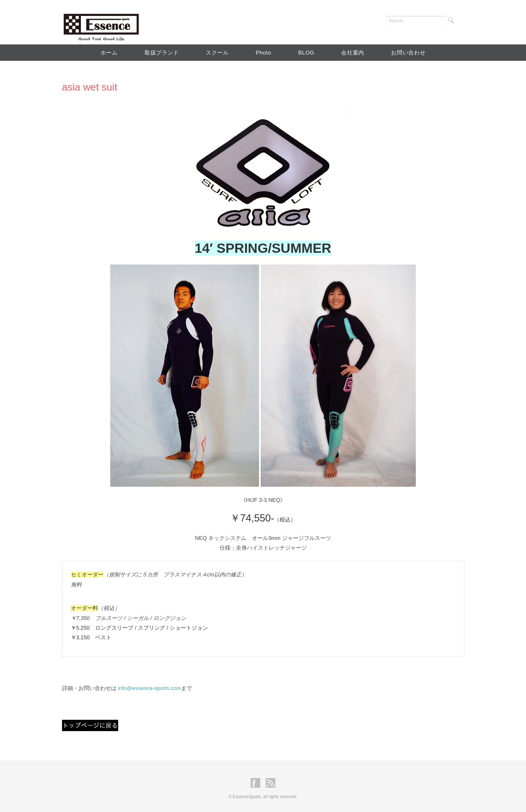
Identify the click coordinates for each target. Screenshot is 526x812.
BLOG (306, 53)
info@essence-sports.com (149, 688)
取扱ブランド (162, 53)
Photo (263, 53)
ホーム (109, 53)
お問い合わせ (408, 53)
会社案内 (353, 53)
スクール (217, 53)
